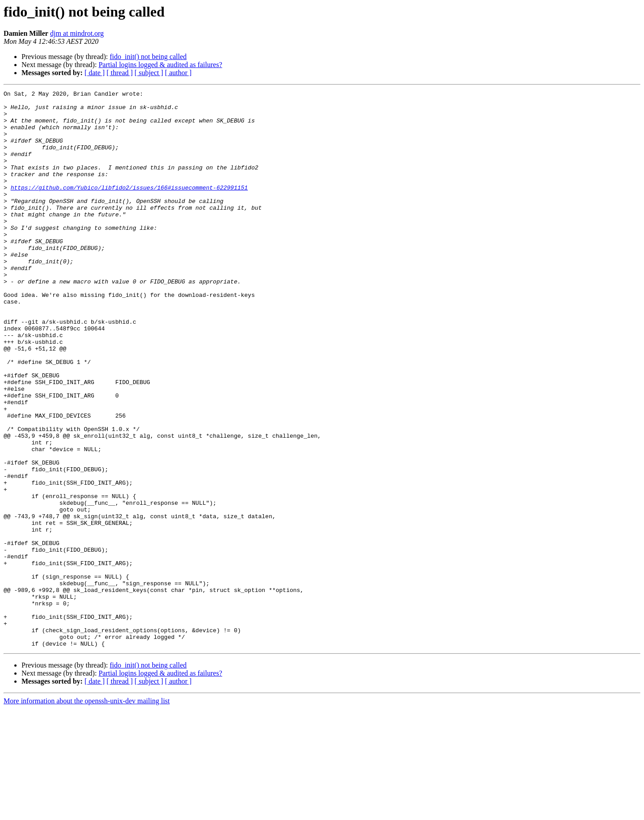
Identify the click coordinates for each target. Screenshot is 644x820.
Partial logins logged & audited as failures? (160, 65)
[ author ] (178, 73)
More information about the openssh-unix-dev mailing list (87, 812)
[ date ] (95, 73)
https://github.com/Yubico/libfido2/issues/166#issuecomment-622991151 (129, 207)
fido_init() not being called (148, 57)
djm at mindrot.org (77, 33)
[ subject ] (149, 73)
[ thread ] (120, 73)
